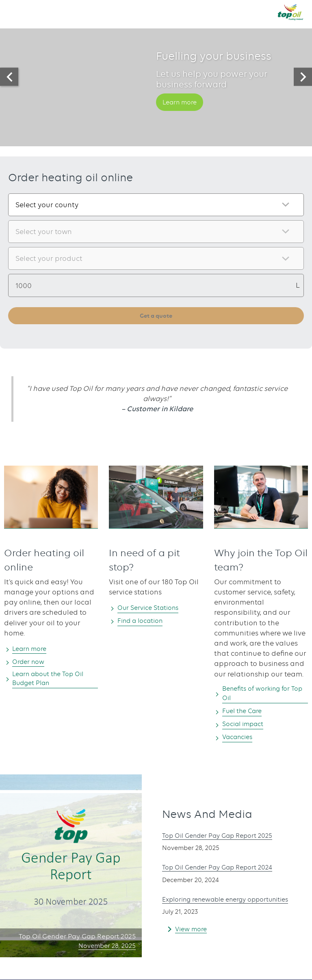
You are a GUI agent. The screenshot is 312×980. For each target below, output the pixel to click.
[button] (14, 12)
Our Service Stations (153, 609)
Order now (31, 663)
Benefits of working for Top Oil (261, 695)
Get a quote (156, 316)
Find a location (144, 622)
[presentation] (9, 77)
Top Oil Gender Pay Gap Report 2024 (224, 867)
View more (193, 937)
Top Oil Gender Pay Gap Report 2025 (224, 835)
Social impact (247, 727)
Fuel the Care (246, 714)
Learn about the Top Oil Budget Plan (54, 681)
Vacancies (240, 740)
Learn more (183, 114)
